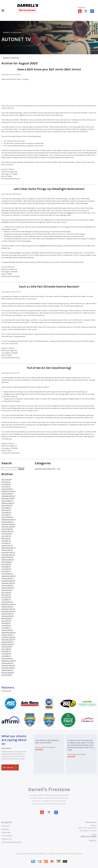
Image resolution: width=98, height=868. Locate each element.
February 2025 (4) (8, 644)
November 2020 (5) (8, 524)
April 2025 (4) (6, 649)
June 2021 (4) (6, 541)
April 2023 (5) (6, 592)
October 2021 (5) (7, 550)
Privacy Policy (77, 854)
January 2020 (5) (7, 501)
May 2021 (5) (6, 538)
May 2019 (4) (6, 482)
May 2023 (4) (6, 595)
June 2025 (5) (6, 654)
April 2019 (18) (7, 480)
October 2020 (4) (7, 522)
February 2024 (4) (8, 616)
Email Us (93, 840)
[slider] (39, 750)
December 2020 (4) (8, 527)
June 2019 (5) (6, 484)
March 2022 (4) (7, 562)
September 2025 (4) (9, 661)
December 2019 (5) (8, 498)
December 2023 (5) (8, 611)
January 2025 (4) (7, 642)
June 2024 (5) (6, 625)
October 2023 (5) (7, 607)
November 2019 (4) (8, 496)
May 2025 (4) (6, 651)
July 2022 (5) (6, 571)
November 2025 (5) (8, 665)
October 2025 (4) (7, 663)
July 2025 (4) (6, 656)
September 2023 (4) (9, 604)
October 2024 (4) (7, 635)
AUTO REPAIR (7, 836)
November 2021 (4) (8, 552)
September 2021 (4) (8, 548)
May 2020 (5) (6, 510)
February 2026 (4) (8, 673)
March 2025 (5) (7, 647)
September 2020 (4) (9, 520)
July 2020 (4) (6, 515)
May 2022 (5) (6, 567)
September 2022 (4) (9, 576)
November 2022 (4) (8, 581)
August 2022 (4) (7, 574)
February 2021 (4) (8, 531)
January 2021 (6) (7, 529)
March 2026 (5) (7, 675)
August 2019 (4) (7, 489)
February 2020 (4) (8, 503)
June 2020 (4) (6, 512)
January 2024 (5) (7, 614)
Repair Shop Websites (39, 854)
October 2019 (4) (7, 494)
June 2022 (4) (6, 569)
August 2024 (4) (7, 630)
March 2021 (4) (7, 534)
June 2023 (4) (6, 597)
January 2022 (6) (7, 557)
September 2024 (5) (9, 632)
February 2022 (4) (8, 560)
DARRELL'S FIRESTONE (12, 33)
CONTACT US (7, 839)
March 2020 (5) (7, 505)
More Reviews (10, 768)
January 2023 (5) (7, 585)
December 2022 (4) (8, 583)
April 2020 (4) (6, 508)
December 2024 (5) (8, 640)
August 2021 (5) (7, 545)
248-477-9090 (43, 795)
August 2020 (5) (7, 517)
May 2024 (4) (6, 623)
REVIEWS (5, 829)
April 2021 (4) (6, 536)
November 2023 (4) (8, 609)
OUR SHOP (6, 826)
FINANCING (6, 833)
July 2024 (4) (6, 628)
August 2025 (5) (7, 658)
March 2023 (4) (7, 590)
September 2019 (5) (8, 491)
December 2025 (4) (8, 668)
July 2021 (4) (6, 543)
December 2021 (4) (8, 555)
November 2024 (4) (8, 637)
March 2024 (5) (7, 618)
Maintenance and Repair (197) (45, 469)
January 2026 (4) (7, 670)
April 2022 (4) (6, 564)
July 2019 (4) (6, 487)
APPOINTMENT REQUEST (11, 842)
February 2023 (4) (8, 588)
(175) (58, 469)
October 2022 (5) (7, 578)
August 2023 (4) (7, 602)
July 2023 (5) (6, 600)
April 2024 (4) (6, 621)
